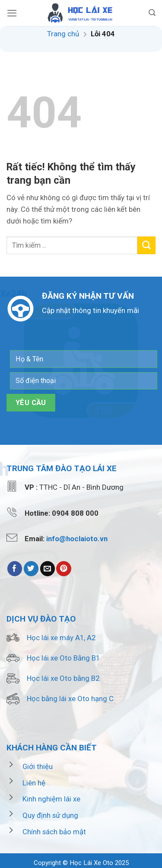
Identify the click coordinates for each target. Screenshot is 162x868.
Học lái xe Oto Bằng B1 (63, 658)
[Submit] (146, 245)
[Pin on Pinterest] (64, 569)
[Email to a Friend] (48, 569)
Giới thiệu (38, 766)
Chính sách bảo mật (54, 832)
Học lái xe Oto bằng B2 (63, 678)
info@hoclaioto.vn (77, 539)
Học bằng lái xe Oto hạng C (70, 699)
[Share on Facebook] (15, 569)
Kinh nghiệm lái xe (51, 799)
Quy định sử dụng (50, 815)
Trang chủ (63, 34)
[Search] (152, 13)
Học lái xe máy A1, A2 (61, 638)
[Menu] (12, 13)
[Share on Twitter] (31, 569)
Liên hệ (34, 783)
